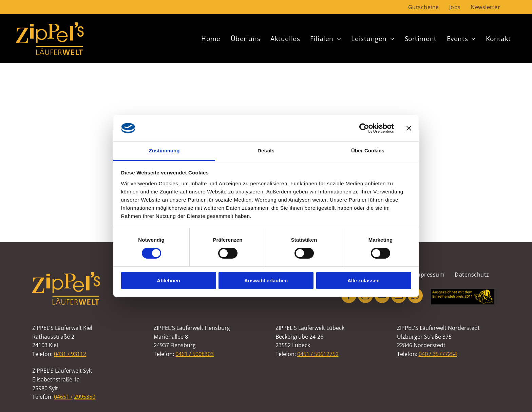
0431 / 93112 (70, 354)
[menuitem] (424, 7)
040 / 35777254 (438, 354)
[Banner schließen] (409, 128)
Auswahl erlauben (266, 280)
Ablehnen (168, 280)
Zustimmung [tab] (164, 151)
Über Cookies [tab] (368, 151)
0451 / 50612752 (318, 354)
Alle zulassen (364, 280)
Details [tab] (266, 151)
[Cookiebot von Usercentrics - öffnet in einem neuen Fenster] (364, 128)
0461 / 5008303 (195, 354)
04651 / (63, 397)
